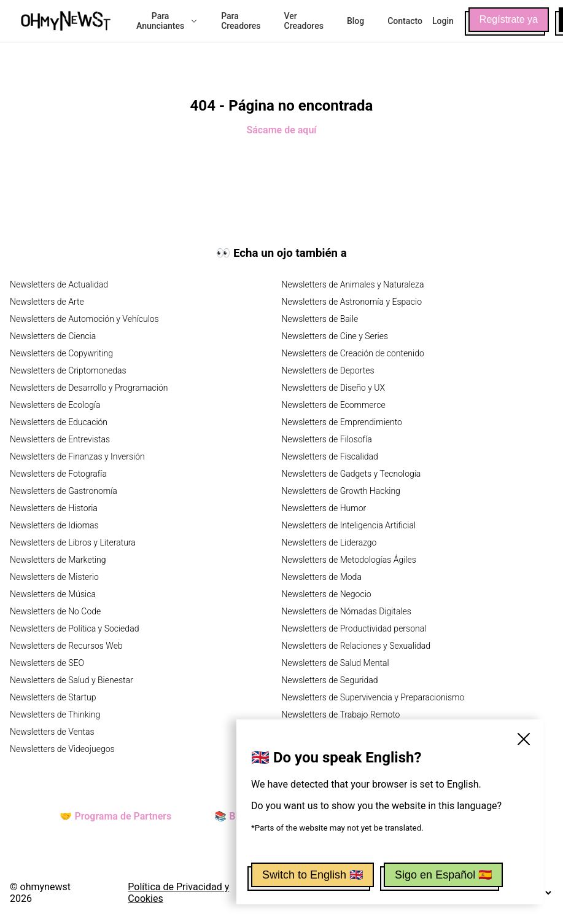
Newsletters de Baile (320, 319)
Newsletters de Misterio (54, 577)
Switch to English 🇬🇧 (313, 875)
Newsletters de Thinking (55, 715)
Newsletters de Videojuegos (62, 749)
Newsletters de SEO (47, 663)
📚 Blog (231, 816)
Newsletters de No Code (55, 611)
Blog (355, 21)
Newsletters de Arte (47, 302)
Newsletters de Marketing (58, 560)
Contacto (405, 21)
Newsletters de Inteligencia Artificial (349, 525)
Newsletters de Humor (324, 508)
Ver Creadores (304, 21)
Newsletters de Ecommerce (334, 405)
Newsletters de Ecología (55, 405)
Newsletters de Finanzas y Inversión (77, 456)
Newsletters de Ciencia (53, 336)
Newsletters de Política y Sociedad (74, 628)
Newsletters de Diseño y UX (334, 388)
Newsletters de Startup (53, 697)
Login (443, 21)
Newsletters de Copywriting (61, 353)
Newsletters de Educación (59, 422)
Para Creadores (241, 21)
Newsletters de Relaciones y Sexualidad (356, 646)
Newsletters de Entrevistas (60, 439)
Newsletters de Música (53, 594)
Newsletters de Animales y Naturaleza (353, 284)
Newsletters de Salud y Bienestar (72, 680)
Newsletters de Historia (54, 508)
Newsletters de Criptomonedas (68, 370)
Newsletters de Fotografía (58, 474)
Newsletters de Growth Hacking (341, 491)
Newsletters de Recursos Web (66, 646)
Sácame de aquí (281, 130)
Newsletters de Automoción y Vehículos (84, 319)
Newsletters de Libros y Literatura (73, 542)
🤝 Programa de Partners (115, 816)
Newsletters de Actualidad (59, 284)
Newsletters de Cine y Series (335, 336)
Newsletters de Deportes (328, 370)
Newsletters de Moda (322, 577)
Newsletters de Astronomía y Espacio (352, 302)
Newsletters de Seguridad (330, 680)
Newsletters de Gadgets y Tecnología (351, 474)
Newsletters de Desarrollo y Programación (89, 388)
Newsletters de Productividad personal (354, 628)
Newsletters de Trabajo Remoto (341, 715)
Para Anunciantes (167, 21)
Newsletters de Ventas (52, 732)
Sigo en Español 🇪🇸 (443, 875)
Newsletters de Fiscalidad (330, 456)
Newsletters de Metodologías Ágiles (349, 560)
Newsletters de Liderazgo (329, 542)
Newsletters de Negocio (327, 594)
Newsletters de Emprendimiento (342, 422)
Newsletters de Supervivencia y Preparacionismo (373, 697)
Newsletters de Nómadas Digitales (347, 611)
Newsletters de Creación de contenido (353, 353)
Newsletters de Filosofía (327, 439)
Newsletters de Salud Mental (336, 663)
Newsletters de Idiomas (54, 525)
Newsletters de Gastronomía (64, 491)
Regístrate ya (509, 19)
